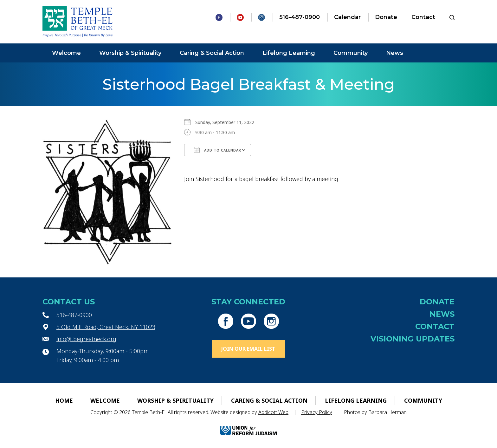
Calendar (347, 17)
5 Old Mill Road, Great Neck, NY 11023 (106, 327)
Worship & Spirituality (130, 53)
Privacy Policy (317, 412)
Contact (423, 17)
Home (64, 400)
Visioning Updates (413, 339)
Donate (386, 17)
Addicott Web (273, 412)
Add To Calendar (218, 150)
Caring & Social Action (212, 53)
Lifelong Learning (289, 53)
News (395, 53)
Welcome (66, 53)
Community (351, 53)
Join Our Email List (248, 349)
